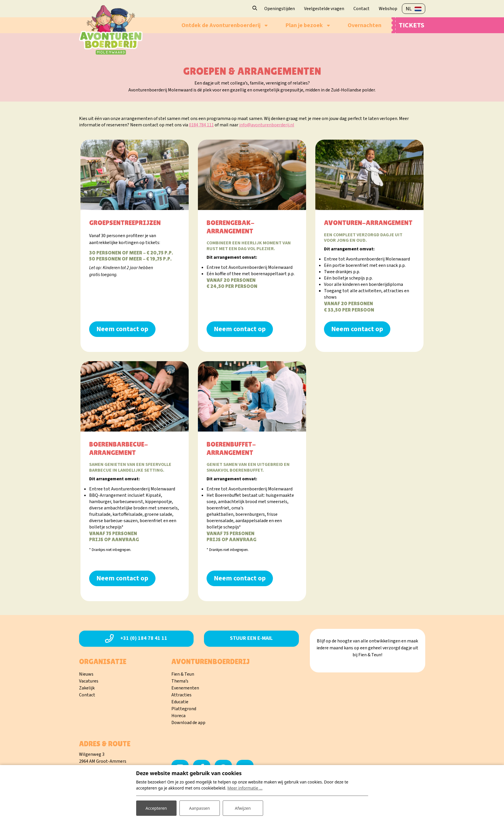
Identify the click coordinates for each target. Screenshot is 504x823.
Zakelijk (87, 688)
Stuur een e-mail (251, 638)
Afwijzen (243, 808)
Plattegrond (184, 709)
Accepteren (156, 808)
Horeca (178, 716)
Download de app (188, 723)
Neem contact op (122, 329)
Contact (87, 695)
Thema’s (180, 681)
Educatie (180, 702)
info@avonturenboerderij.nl (267, 125)
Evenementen (185, 688)
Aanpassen (200, 808)
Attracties (181, 695)
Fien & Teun (183, 674)
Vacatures (89, 681)
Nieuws (86, 674)
